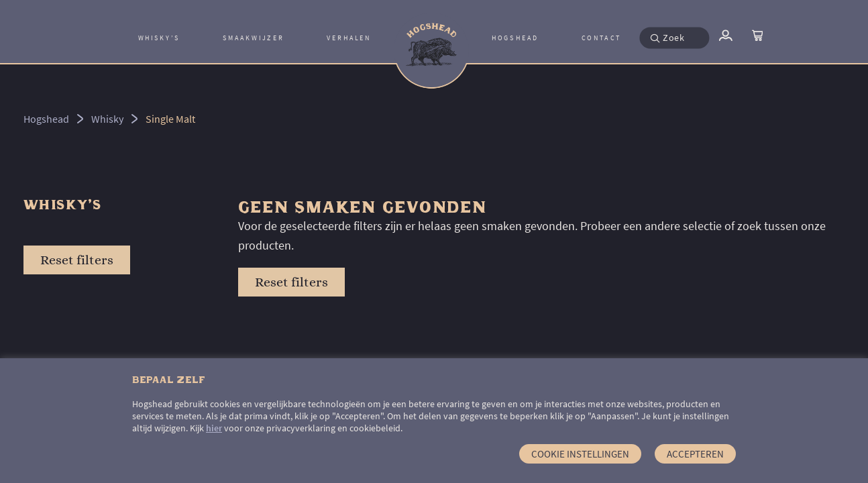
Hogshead (515, 38)
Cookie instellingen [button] (580, 454)
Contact (601, 38)
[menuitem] (159, 38)
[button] (660, 38)
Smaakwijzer (253, 38)
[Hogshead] (431, 38)
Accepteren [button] (695, 454)
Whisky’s (159, 38)
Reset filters (77, 260)
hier (214, 428)
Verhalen (349, 38)
